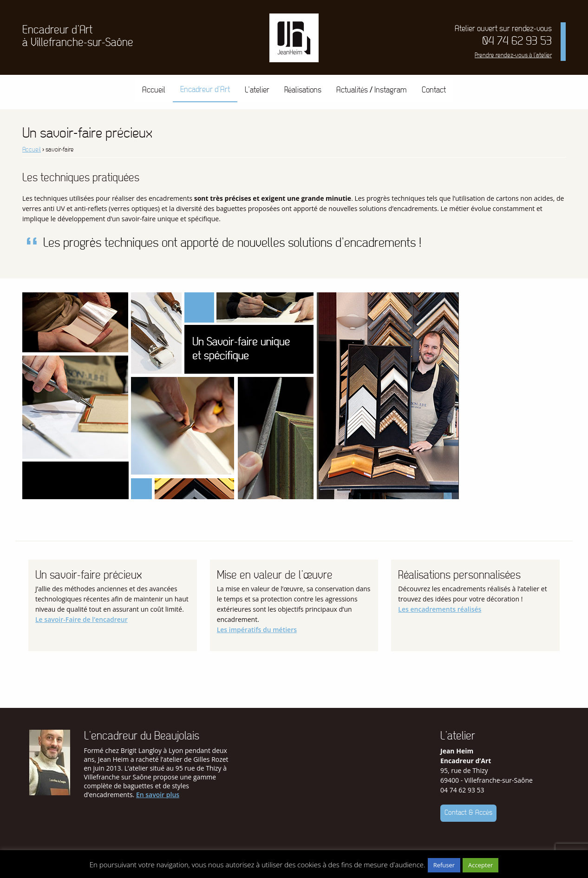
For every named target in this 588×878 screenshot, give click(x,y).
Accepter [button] (480, 865)
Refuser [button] (444, 865)
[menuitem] (154, 90)
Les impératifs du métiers (257, 630)
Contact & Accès (468, 813)
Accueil (154, 90)
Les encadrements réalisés (440, 609)
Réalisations (303, 90)
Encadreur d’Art (205, 89)
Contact (434, 90)
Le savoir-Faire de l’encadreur (82, 619)
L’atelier (257, 90)
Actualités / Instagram (372, 90)
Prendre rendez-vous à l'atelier (513, 55)
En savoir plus (158, 795)
